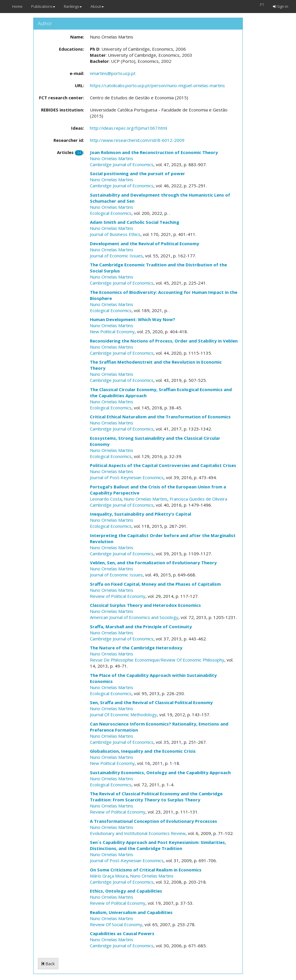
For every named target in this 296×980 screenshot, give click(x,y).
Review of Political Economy (118, 596)
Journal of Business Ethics (115, 234)
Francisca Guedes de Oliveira (198, 499)
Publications (43, 6)
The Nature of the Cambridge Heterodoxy (136, 648)
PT (262, 5)
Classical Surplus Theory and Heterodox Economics (145, 605)
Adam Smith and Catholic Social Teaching (135, 222)
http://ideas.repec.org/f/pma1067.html (128, 128)
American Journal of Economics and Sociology (134, 617)
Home (17, 6)
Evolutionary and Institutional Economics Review (138, 833)
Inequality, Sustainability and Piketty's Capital (140, 514)
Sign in (281, 6)
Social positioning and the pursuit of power (137, 173)
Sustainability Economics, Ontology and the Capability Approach (160, 772)
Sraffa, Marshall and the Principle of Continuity (141, 627)
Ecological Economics (111, 213)
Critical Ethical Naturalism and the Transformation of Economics (160, 417)
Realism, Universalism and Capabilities (131, 912)
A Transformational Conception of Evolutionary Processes (153, 821)
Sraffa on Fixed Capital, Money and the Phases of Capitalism (155, 584)
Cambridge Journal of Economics (122, 164)
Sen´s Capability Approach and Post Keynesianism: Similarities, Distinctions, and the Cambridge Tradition (158, 845)
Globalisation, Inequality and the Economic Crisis (143, 751)
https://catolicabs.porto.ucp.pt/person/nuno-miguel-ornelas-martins (157, 85)
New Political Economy (112, 331)
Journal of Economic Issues (116, 256)
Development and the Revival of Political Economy (145, 243)
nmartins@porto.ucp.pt (113, 73)
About (97, 6)
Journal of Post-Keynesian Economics (127, 477)
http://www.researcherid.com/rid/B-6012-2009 (137, 140)
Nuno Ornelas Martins (112, 158)
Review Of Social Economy (116, 924)
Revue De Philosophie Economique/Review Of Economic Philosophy (157, 660)
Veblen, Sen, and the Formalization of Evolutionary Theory (153, 563)
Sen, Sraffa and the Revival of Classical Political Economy (151, 702)
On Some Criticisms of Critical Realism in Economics (146, 870)
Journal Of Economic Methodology (123, 715)
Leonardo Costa (106, 499)
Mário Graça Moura (109, 876)
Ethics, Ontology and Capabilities (126, 891)
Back (48, 963)
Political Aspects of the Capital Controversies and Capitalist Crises (163, 465)
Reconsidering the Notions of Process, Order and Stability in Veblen (164, 341)
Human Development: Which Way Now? (133, 319)
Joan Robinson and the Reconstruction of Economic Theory (154, 152)
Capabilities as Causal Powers (122, 933)
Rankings (73, 6)
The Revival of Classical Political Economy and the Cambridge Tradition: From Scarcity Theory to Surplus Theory (156, 797)
